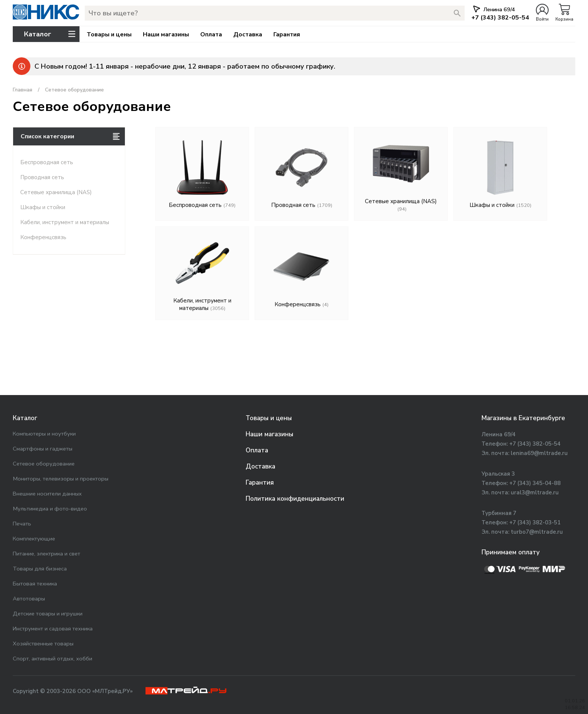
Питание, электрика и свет (46, 554)
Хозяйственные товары (43, 644)
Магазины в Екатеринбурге (523, 418)
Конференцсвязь (43, 237)
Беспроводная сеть (47, 162)
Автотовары (29, 599)
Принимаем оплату (511, 552)
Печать (22, 524)
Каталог (25, 418)
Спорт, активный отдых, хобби (52, 659)
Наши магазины (166, 34)
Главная (22, 90)
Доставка (248, 34)
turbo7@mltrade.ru (537, 532)
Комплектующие (34, 539)
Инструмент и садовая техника (53, 629)
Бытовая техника (35, 584)
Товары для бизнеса (40, 569)
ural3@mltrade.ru (535, 492)
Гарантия (287, 34)
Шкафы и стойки (43, 207)
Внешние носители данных (47, 494)
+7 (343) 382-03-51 (535, 522)
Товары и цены (109, 34)
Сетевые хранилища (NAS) (56, 192)
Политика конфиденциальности (295, 499)
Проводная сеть (42, 177)
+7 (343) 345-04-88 (535, 483)
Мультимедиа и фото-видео (50, 509)
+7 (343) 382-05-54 (535, 444)
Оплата (211, 34)
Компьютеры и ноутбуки (44, 434)
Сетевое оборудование (44, 464)
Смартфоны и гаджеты (43, 449)
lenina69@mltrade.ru (539, 453)
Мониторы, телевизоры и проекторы (61, 479)
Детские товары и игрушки (48, 614)
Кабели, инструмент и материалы (65, 222)
